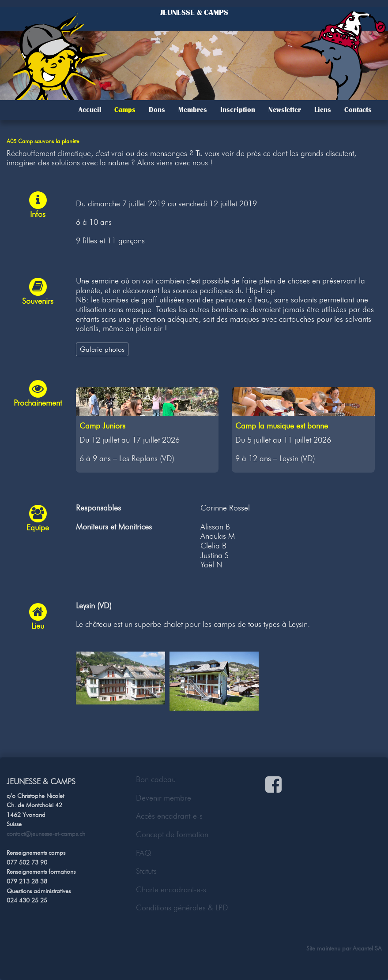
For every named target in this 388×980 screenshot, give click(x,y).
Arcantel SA (367, 948)
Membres (193, 110)
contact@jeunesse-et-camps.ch (46, 834)
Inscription (238, 110)
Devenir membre (164, 798)
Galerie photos (102, 349)
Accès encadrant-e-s (169, 816)
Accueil (90, 110)
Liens (323, 110)
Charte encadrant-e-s (171, 890)
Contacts (358, 110)
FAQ (144, 853)
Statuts (146, 871)
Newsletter (285, 110)
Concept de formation (172, 835)
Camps (125, 110)
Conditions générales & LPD (182, 908)
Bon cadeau (156, 779)
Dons (157, 110)
